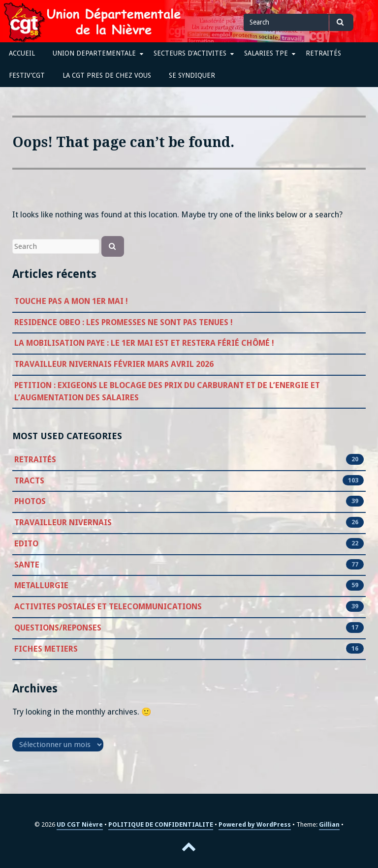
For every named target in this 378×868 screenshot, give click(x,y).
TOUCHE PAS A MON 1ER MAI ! (71, 301)
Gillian (329, 824)
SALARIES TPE (266, 53)
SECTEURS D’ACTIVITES (190, 53)
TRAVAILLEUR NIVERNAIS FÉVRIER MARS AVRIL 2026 (114, 364)
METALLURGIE (41, 586)
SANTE (27, 565)
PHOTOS (30, 502)
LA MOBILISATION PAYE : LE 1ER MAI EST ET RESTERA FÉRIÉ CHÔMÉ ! (144, 343)
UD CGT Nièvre (80, 824)
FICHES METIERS (46, 649)
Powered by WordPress (255, 824)
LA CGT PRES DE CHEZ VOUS (107, 75)
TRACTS (29, 481)
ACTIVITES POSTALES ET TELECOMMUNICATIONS (108, 607)
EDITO (26, 544)
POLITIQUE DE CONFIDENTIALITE (161, 824)
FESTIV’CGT (27, 75)
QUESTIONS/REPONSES (58, 628)
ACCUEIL (22, 53)
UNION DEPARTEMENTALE (94, 53)
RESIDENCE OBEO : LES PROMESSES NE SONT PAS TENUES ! (124, 322)
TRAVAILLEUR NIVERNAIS (63, 523)
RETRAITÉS (323, 53)
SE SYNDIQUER (192, 75)
